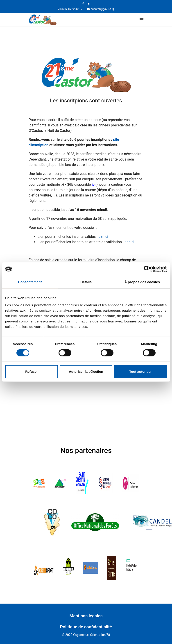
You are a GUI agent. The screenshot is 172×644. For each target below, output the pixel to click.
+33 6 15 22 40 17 (71, 9)
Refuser (32, 372)
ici (94, 184)
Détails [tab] (86, 282)
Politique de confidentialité (86, 627)
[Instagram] (88, 4)
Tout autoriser (140, 372)
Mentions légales (86, 616)
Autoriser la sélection (86, 372)
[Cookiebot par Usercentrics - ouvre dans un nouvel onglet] (147, 269)
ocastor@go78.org (102, 9)
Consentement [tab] (30, 282)
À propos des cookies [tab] (142, 282)
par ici (104, 237)
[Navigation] (141, 20)
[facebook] (83, 4)
